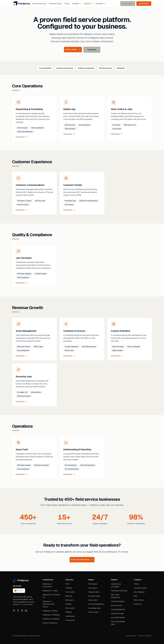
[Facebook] (18, 610)
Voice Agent (93, 588)
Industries (101, 4)
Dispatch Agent (94, 592)
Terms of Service (145, 636)
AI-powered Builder (118, 617)
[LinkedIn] (26, 610)
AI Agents (77, 4)
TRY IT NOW (128, 4)
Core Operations (45, 68)
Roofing (68, 604)
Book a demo (73, 49)
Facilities (69, 612)
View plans (92, 50)
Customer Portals (117, 613)
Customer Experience (65, 68)
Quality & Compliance (86, 68)
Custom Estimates (118, 601)
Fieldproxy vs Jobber (50, 591)
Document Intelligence (96, 604)
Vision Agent (93, 600)
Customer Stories (55, 4)
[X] (22, 610)
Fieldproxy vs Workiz (50, 611)
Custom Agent (93, 612)
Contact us (138, 604)
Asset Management (118, 609)
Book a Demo (139, 600)
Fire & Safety (70, 592)
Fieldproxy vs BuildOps (51, 619)
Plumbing (69, 588)
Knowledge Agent (95, 608)
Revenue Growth (105, 68)
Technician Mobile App (119, 591)
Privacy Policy (131, 636)
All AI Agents (93, 584)
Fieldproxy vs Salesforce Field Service (48, 604)
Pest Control (70, 608)
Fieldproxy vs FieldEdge (51, 615)
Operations (121, 68)
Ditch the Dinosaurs (39, 4)
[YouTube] (14, 610)
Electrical (69, 596)
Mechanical (70, 600)
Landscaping (70, 616)
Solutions (89, 4)
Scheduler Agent (94, 596)
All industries (70, 620)
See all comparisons (50, 623)
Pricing (67, 4)
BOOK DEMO (144, 4)
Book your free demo (82, 560)
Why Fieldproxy (139, 592)
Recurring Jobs (117, 605)
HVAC (67, 584)
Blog (135, 596)
